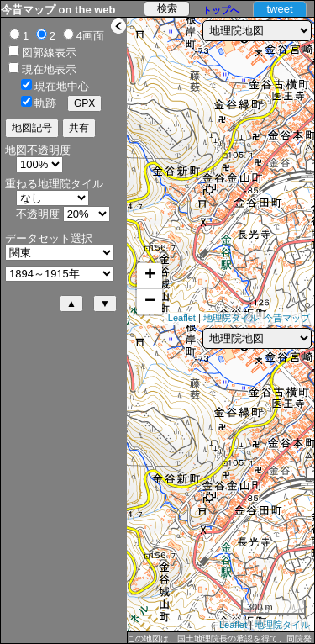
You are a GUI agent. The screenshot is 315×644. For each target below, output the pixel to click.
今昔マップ (287, 318)
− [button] (150, 302)
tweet (279, 9)
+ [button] (150, 276)
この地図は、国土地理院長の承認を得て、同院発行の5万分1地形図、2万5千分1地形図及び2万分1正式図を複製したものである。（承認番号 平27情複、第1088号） (220, 639)
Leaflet (182, 318)
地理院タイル (231, 318)
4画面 (90, 36)
